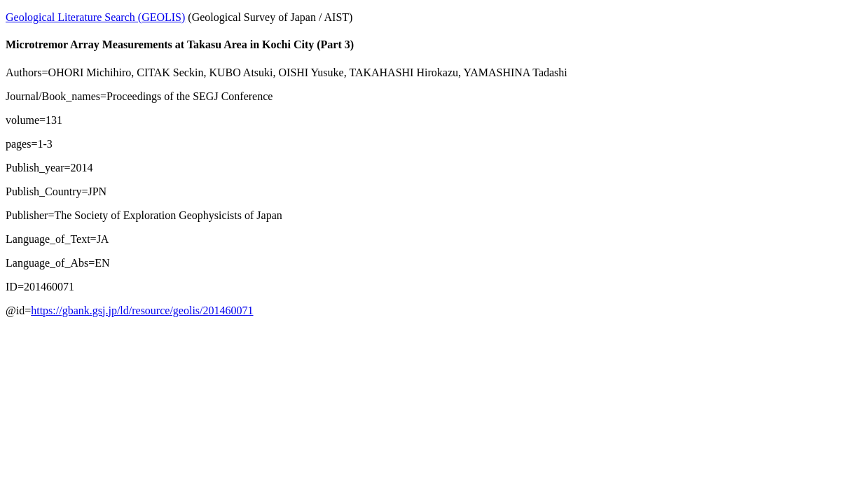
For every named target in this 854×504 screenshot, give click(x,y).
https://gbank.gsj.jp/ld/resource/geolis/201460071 (142, 310)
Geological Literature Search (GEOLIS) (95, 17)
